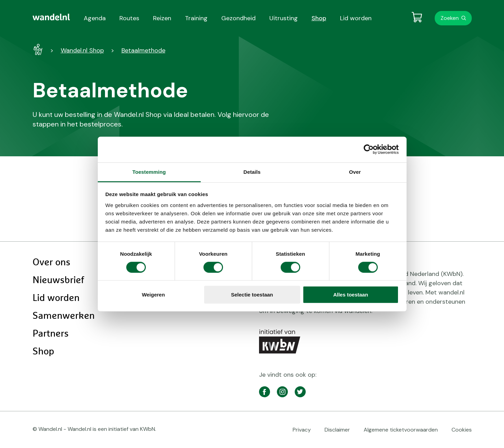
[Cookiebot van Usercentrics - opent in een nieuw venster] (369, 149)
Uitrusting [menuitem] (284, 18)
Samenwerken (64, 316)
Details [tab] (252, 172)
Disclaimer (337, 430)
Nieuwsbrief (58, 280)
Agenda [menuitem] (95, 18)
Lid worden (56, 298)
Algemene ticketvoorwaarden (401, 430)
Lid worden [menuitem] (356, 18)
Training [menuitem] (196, 18)
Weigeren (153, 295)
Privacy (302, 430)
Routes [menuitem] (129, 18)
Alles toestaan (351, 295)
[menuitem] (51, 17)
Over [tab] (355, 172)
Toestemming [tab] (149, 172)
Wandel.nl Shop (82, 50)
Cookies (462, 430)
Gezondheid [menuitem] (238, 18)
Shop (43, 352)
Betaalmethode (143, 50)
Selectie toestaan (252, 295)
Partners (51, 334)
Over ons (51, 263)
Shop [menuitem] (319, 18)
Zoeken (450, 18)
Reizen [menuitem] (162, 18)
